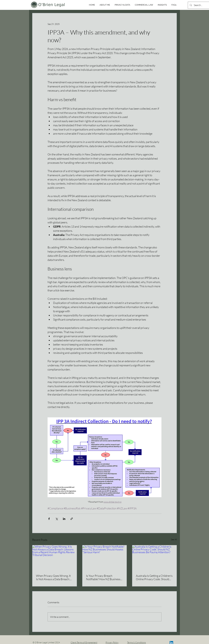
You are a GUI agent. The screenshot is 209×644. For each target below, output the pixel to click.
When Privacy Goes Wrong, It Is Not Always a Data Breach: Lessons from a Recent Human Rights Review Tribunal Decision (54, 577)
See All (174, 539)
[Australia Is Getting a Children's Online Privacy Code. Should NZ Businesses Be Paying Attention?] (154, 558)
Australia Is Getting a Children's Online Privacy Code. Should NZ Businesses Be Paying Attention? (154, 577)
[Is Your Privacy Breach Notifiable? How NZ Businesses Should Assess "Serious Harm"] (105, 558)
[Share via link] (72, 519)
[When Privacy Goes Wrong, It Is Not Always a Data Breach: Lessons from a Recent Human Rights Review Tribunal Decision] (55, 558)
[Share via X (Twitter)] (57, 519)
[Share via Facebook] (49, 519)
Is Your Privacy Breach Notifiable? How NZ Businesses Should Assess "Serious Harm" (104, 577)
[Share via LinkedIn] (64, 519)
